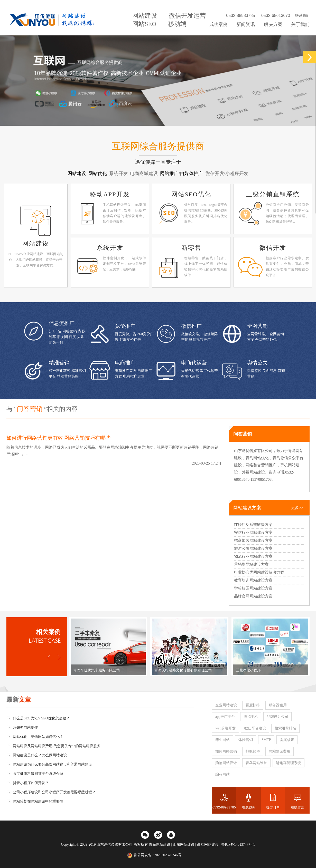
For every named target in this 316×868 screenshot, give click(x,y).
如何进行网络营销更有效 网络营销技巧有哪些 (58, 438)
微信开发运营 (187, 16)
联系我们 (302, 16)
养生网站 (222, 740)
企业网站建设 (226, 705)
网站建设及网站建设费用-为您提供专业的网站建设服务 (57, 746)
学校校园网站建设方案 (253, 588)
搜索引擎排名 (285, 728)
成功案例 (218, 24)
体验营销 (246, 740)
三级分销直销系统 (273, 194)
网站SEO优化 (191, 194)
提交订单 (273, 807)
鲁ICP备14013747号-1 (238, 845)
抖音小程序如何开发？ (31, 783)
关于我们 (300, 24)
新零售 (191, 248)
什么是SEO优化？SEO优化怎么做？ (41, 718)
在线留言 (298, 807)
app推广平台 (225, 717)
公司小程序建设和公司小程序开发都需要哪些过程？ (54, 792)
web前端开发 (225, 728)
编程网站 (222, 774)
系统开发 (110, 248)
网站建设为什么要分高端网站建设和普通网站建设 (52, 764)
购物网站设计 (226, 763)
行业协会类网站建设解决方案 (259, 572)
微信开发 (273, 248)
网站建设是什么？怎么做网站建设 (40, 755)
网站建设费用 (280, 751)
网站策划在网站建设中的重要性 (38, 801)
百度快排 (253, 705)
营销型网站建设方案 (251, 564)
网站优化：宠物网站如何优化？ (38, 737)
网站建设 (145, 16)
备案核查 (287, 740)
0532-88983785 (224, 807)
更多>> (297, 508)
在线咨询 (249, 807)
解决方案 (273, 24)
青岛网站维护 (256, 763)
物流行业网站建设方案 (253, 556)
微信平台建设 (255, 728)
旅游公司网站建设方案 (253, 548)
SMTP (266, 740)
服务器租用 (278, 705)
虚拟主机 (251, 717)
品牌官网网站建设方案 (253, 596)
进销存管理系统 (289, 763)
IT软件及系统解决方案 (253, 525)
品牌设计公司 (277, 717)
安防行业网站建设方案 (253, 533)
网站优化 (98, 173)
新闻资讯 (246, 24)
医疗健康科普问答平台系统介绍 (38, 774)
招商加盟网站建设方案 (253, 541)
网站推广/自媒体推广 (182, 173)
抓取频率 (253, 751)
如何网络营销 (226, 751)
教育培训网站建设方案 (253, 580)
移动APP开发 (110, 194)
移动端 (177, 24)
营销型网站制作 (25, 727)
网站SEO (144, 24)
